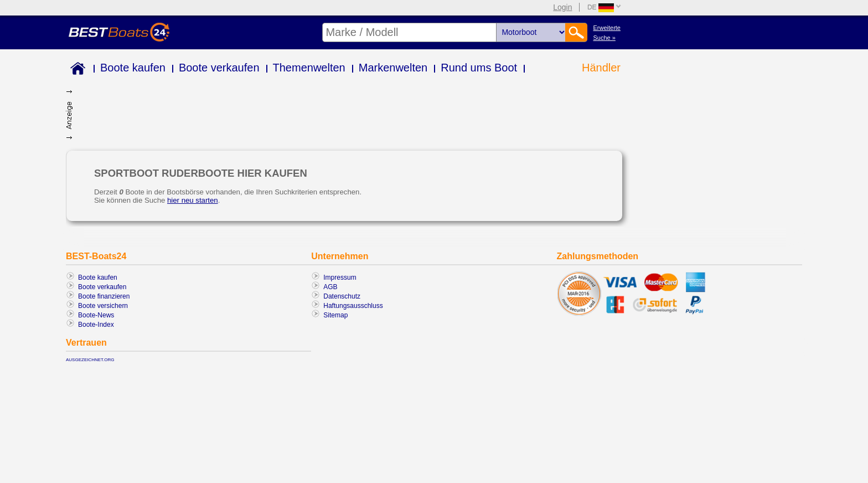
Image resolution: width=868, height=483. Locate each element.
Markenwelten (393, 68)
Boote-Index (96, 325)
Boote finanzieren (104, 296)
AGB (330, 287)
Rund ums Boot (479, 68)
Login (562, 7)
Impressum (340, 278)
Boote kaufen (133, 68)
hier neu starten (193, 200)
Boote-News (96, 315)
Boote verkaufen (219, 68)
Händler (601, 68)
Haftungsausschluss (353, 306)
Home (76, 70)
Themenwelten (309, 68)
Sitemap (335, 315)
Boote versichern (103, 306)
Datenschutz (342, 296)
